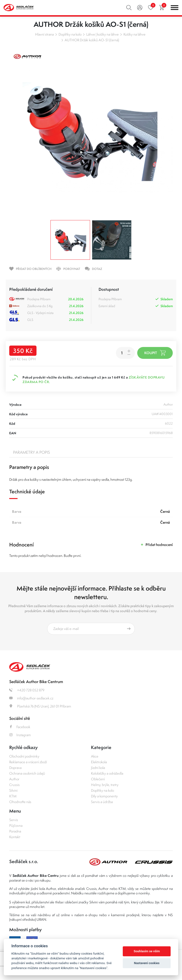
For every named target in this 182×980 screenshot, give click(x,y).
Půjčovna (16, 825)
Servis (14, 820)
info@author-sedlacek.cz (31, 698)
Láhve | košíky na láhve (102, 34)
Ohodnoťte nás (20, 802)
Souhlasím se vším (147, 951)
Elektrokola (99, 762)
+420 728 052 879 (27, 690)
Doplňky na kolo (70, 34)
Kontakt (15, 837)
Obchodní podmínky (24, 756)
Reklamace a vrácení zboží (28, 762)
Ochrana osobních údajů (27, 773)
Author (14, 779)
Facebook (20, 727)
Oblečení (98, 779)
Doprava (15, 768)
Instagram (20, 735)
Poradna (15, 831)
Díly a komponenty (104, 796)
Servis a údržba (102, 802)
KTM (13, 796)
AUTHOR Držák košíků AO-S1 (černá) (92, 40)
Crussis (14, 785)
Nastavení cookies (147, 963)
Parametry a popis (32, 452)
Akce (95, 756)
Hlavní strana (44, 34)
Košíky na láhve (134, 34)
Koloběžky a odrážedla (107, 773)
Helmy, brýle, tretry (105, 785)
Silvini (13, 790)
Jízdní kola (98, 768)
